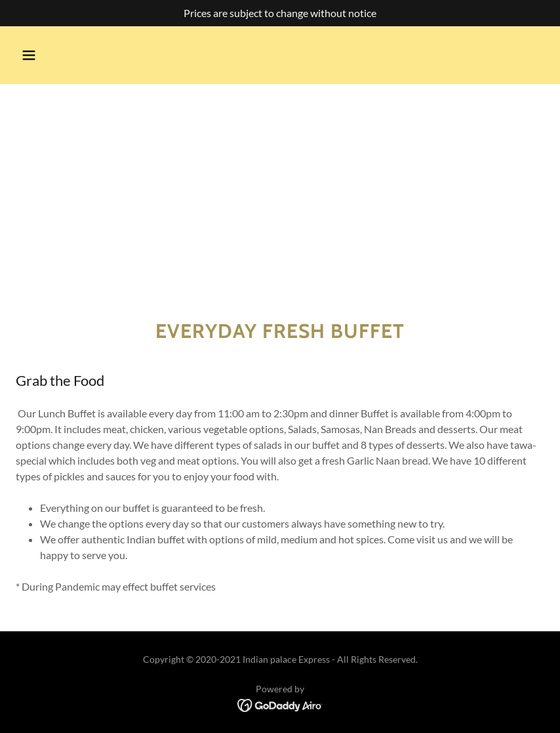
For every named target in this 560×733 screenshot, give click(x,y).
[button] (29, 55)
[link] (280, 704)
